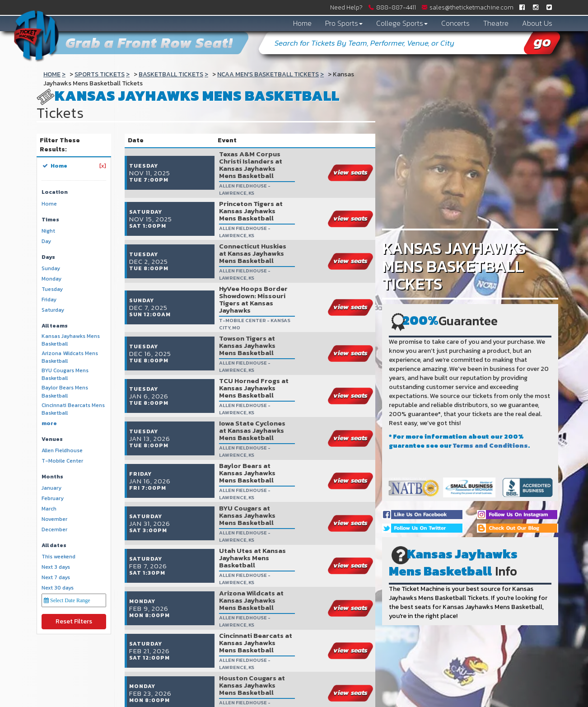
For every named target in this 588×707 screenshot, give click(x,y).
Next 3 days (56, 567)
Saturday (53, 310)
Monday (51, 279)
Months (52, 477)
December (54, 530)
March (49, 509)
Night (48, 231)
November (54, 519)
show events (331, 638)
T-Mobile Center (62, 461)
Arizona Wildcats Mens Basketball (70, 357)
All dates (54, 545)
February (53, 499)
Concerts (455, 23)
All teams (55, 326)
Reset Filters (74, 621)
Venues (52, 439)
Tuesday (52, 289)
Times (50, 220)
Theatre (496, 23)
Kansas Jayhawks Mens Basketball (71, 340)
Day (46, 241)
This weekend (58, 557)
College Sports (402, 23)
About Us (537, 23)
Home (302, 23)
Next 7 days (56, 578)
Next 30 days (58, 588)
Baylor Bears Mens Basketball (65, 392)
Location (55, 192)
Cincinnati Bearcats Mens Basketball (73, 409)
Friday (49, 300)
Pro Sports (344, 23)
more (49, 424)
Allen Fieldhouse (62, 451)
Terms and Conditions (490, 446)
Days (48, 257)
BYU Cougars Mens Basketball (65, 375)
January (51, 488)
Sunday (51, 269)
